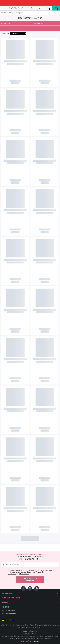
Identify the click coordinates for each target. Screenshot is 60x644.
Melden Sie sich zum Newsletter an (30, 557)
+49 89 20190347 (11, 611)
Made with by (30, 641)
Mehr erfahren (24, 574)
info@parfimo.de (11, 614)
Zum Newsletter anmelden (30, 580)
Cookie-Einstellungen (30, 634)
